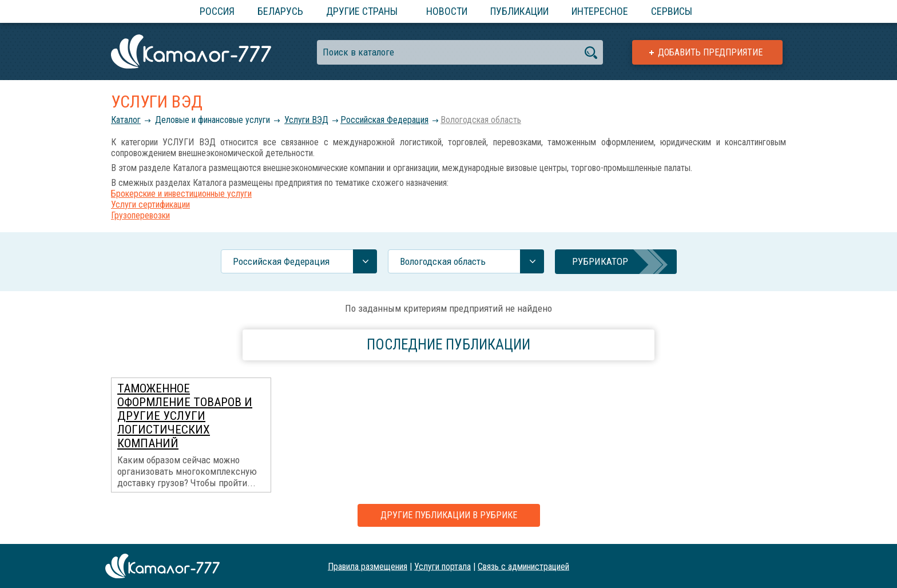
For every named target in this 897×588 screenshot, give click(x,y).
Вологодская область (481, 120)
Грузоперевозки (140, 215)
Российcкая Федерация (384, 120)
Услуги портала (442, 566)
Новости (447, 11)
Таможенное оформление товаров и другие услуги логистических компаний (185, 416)
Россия (217, 11)
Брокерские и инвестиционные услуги (181, 194)
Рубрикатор (600, 261)
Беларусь (280, 11)
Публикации (519, 11)
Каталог (126, 120)
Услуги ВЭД (306, 120)
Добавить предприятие (710, 52)
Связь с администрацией (523, 566)
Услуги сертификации (150, 204)
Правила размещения (368, 566)
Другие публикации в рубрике (449, 515)
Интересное (600, 11)
